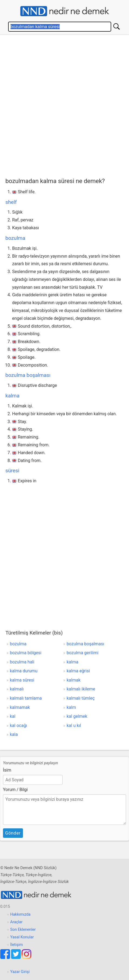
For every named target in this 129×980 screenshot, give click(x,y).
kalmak (74, 680)
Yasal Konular (22, 937)
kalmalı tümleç (81, 698)
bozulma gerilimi (83, 653)
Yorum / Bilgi (15, 790)
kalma (12, 396)
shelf (11, 202)
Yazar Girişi (20, 972)
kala (14, 734)
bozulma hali (22, 662)
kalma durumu (24, 671)
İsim (7, 770)
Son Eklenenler (23, 930)
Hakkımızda (20, 914)
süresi (12, 471)
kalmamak (20, 707)
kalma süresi (22, 680)
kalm (71, 707)
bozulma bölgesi (26, 653)
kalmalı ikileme (81, 689)
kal (13, 716)
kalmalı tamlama (26, 698)
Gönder (13, 833)
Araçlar (16, 922)
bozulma (15, 238)
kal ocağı (19, 725)
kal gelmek (77, 716)
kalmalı (17, 689)
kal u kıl (74, 725)
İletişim (17, 945)
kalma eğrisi (78, 671)
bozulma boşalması (28, 375)
